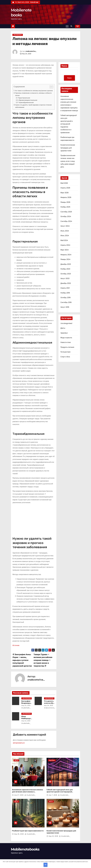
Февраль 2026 (66, 198)
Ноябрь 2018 (65, 293)
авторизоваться (19, 743)
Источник (16, 645)
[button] (72, 26)
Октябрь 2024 (66, 217)
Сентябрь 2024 (66, 221)
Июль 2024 (65, 231)
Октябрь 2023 (66, 274)
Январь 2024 (65, 260)
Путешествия (65, 352)
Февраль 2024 (66, 255)
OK (45, 865)
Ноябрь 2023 (65, 269)
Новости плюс (66, 343)
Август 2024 (65, 226)
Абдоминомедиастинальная (28, 100)
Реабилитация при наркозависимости (28, 824)
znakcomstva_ (31, 51)
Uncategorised (18, 35)
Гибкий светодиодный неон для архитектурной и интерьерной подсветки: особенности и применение (69, 124)
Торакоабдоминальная (26, 102)
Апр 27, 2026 (19, 792)
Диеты (63, 328)
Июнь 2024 (65, 236)
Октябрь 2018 (66, 298)
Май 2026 (64, 183)
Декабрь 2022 (66, 283)
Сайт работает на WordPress (20, 859)
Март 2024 (65, 250)
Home (67, 856)
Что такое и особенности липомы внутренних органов (34, 91)
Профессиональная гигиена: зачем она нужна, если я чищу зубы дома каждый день (68, 161)
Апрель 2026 (65, 188)
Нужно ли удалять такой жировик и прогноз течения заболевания (33, 106)
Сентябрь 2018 (66, 303)
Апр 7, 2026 (53, 792)
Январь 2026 (65, 202)
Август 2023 (65, 279)
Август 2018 (65, 307)
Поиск (64, 66)
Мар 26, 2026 (19, 827)
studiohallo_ (30, 792)
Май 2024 (64, 241)
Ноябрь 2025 (65, 207)
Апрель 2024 (65, 245)
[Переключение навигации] (67, 26)
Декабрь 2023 (66, 264)
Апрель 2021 (65, 288)
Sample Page (75, 856)
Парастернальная (24, 98)
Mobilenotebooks (25, 842)
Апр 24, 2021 (25, 705)
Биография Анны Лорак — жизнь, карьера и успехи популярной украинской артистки (22, 660)
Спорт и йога (65, 357)
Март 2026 (65, 193)
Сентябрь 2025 (66, 212)
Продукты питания (67, 347)
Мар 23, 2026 (54, 829)
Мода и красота (66, 338)
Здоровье (64, 333)
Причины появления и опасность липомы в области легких (33, 94)
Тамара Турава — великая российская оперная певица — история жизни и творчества (43, 660)
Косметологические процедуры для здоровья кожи (68, 148)
